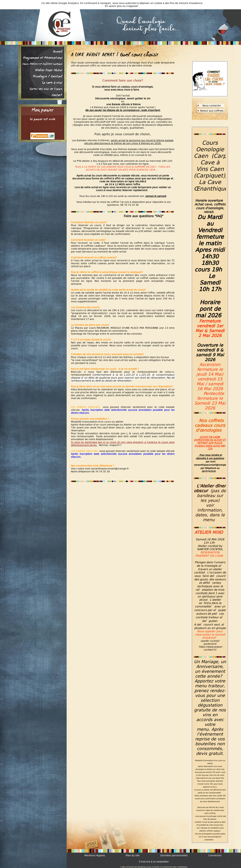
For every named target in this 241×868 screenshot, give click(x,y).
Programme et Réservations (43, 58)
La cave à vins (52, 83)
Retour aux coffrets (212, 111)
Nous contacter (212, 106)
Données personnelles (174, 855)
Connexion (215, 855)
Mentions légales (95, 855)
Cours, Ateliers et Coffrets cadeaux (42, 64)
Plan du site (133, 855)
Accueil (58, 52)
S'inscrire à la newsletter (154, 862)
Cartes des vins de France (46, 89)
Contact (57, 95)
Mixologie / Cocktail (47, 77)
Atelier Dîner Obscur (49, 71)
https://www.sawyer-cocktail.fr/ (211, 648)
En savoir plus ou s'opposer (122, 6)
